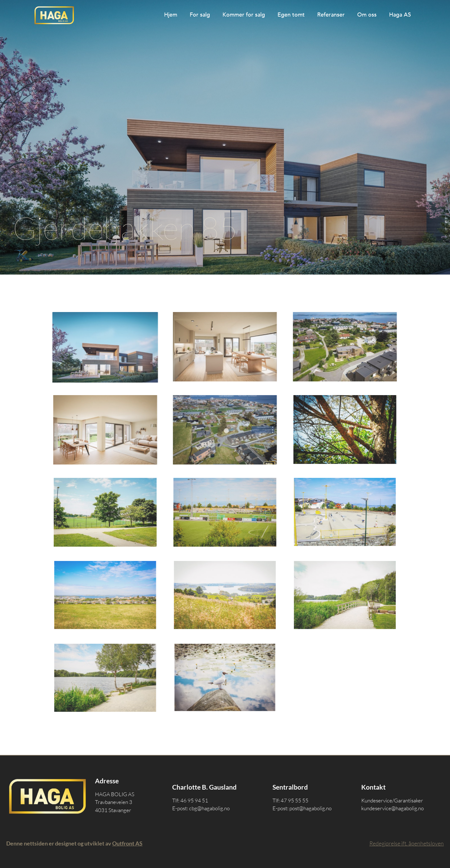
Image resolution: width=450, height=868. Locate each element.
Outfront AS (127, 843)
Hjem (171, 15)
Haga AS (400, 15)
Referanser (331, 15)
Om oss (367, 15)
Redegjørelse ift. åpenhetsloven (407, 843)
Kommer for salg (244, 15)
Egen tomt (291, 15)
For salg (200, 15)
